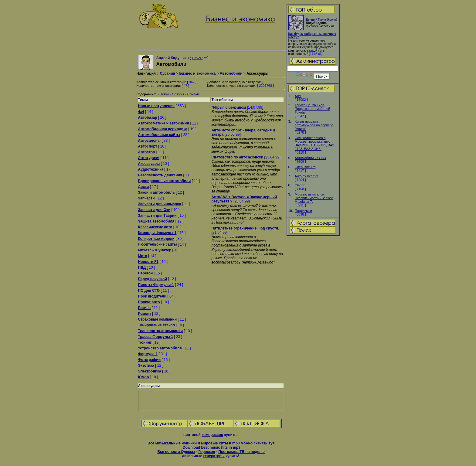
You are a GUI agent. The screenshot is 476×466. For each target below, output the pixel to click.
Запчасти (146, 198)
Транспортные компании (161, 331)
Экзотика (146, 366)
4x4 (141, 112)
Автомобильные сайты (159, 135)
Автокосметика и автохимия (164, 123)
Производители (152, 296)
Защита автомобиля (156, 221)
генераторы (214, 456)
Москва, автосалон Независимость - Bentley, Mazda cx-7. (314, 198)
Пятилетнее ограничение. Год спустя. (245, 228)
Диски (144, 187)
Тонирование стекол (156, 325)
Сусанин (167, 73)
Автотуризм (149, 158)
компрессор (212, 435)
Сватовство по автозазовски (238, 157)
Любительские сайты (158, 244)
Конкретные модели (156, 239)
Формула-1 (148, 354)
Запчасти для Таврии (157, 216)
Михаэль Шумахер (155, 250)
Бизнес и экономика (197, 73)
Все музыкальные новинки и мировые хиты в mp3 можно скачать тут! (211, 443)
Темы (165, 94)
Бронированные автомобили (165, 181)
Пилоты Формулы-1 (156, 285)
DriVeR (197, 58)
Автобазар (148, 117)
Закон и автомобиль (156, 192)
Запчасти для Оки (154, 210)
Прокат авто (149, 302)
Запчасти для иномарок (160, 204)
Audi (298, 96)
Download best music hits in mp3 (212, 447)
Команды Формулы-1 (157, 233)
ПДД (142, 267)
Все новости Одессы (176, 452)
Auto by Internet (307, 176)
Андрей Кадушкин (172, 58)
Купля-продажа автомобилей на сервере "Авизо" (314, 125)
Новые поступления (156, 106)
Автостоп (147, 152)
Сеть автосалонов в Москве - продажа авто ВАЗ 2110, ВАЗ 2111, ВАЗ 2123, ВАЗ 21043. (314, 143)
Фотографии (150, 360)
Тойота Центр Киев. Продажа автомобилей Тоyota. (313, 109)
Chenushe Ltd (305, 167)
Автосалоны (150, 141)
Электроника (150, 371)
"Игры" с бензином (229, 107)
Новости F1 (148, 262)
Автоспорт (148, 146)
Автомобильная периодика (163, 129)
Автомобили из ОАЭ (310, 158)
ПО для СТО (149, 291)
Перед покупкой (153, 279)
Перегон (146, 273)
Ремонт (145, 314)
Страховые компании (158, 319)
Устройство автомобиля (160, 348)
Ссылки (193, 94)
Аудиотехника (151, 169)
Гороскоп (207, 452)
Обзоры (178, 94)
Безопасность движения (160, 175)
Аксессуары (149, 164)
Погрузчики (303, 211)
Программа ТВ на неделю (241, 452)
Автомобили (231, 73)
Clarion (300, 185)
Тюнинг (145, 342)
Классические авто (155, 227)
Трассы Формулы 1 (156, 337)
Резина (144, 308)
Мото (143, 256)
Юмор (144, 377)
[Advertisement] (313, 332)
